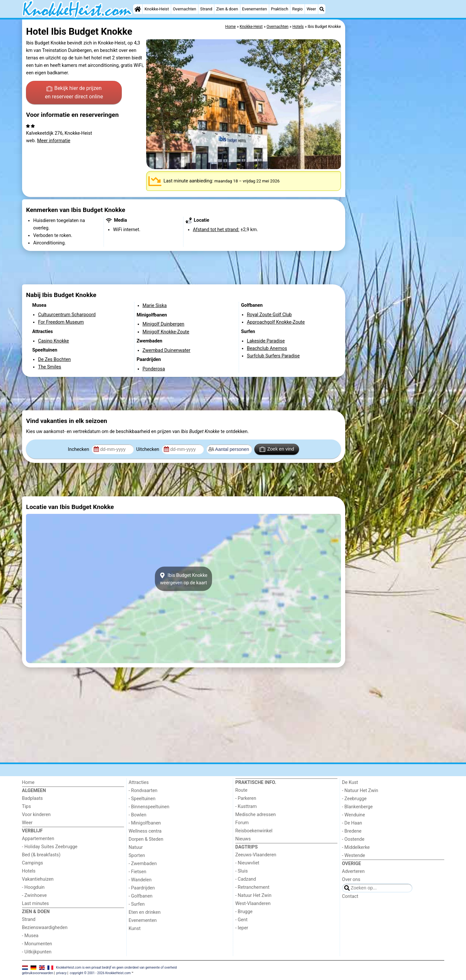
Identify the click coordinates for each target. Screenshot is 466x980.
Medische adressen (256, 815)
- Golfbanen (141, 896)
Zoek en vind (277, 449)
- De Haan (352, 823)
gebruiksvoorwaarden (38, 973)
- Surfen (137, 904)
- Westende (353, 856)
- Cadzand (246, 879)
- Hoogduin (33, 887)
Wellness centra (145, 831)
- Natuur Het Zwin (254, 895)
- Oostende (353, 839)
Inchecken (79, 449)
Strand (206, 9)
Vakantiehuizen (38, 879)
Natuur (136, 847)
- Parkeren (246, 798)
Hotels (29, 871)
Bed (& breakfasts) (41, 855)
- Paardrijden (142, 888)
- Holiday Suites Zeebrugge (50, 847)
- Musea (30, 936)
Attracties (139, 782)
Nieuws (243, 839)
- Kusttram (246, 806)
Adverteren (353, 871)
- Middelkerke (356, 847)
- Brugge (244, 912)
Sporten (137, 856)
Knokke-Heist (157, 9)
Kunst (135, 929)
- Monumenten (37, 944)
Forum (242, 823)
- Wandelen (140, 880)
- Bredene (352, 831)
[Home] (138, 9)
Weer (311, 9)
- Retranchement (252, 887)
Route (241, 790)
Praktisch (279, 9)
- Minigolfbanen (145, 823)
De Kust (350, 782)
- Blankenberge (357, 807)
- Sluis (242, 871)
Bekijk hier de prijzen (74, 93)
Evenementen (254, 9)
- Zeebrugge (354, 799)
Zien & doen (227, 9)
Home (28, 782)
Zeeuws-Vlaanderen (256, 855)
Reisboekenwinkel (254, 831)
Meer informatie (54, 141)
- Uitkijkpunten (37, 952)
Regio (297, 9)
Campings (33, 863)
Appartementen (38, 839)
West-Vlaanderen (253, 904)
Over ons (351, 880)
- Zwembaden (143, 864)
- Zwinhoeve (34, 895)
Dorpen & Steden (146, 839)
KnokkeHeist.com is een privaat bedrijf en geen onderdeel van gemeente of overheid (116, 967)
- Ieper (242, 928)
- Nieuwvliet (247, 863)
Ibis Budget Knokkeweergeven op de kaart (183, 579)
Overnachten (184, 9)
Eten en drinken (145, 912)
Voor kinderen (37, 815)
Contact (350, 896)
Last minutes (36, 904)
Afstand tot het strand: (216, 230)
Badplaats (32, 798)
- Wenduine (353, 815)
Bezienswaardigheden (45, 928)
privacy (61, 973)
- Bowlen (138, 815)
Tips (27, 806)
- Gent (242, 920)
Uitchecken (148, 449)
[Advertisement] (396, 169)
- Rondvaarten (143, 791)
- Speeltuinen (142, 799)
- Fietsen (137, 872)
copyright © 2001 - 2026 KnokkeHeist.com (100, 973)
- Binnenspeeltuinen (149, 807)
